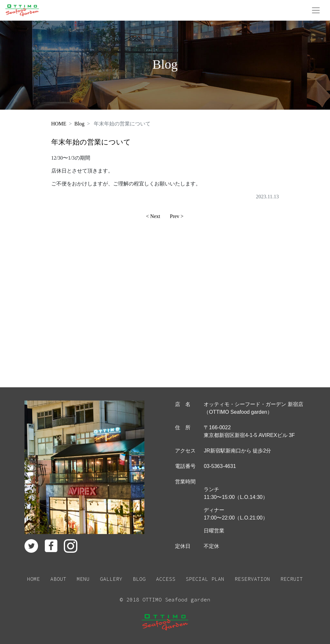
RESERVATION (252, 579)
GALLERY (111, 579)
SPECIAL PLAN (205, 579)
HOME (59, 124)
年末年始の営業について (91, 142)
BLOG (139, 579)
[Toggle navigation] (316, 10)
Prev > (177, 216)
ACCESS (166, 579)
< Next (153, 216)
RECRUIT (292, 579)
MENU (83, 579)
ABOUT (58, 579)
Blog (79, 124)
